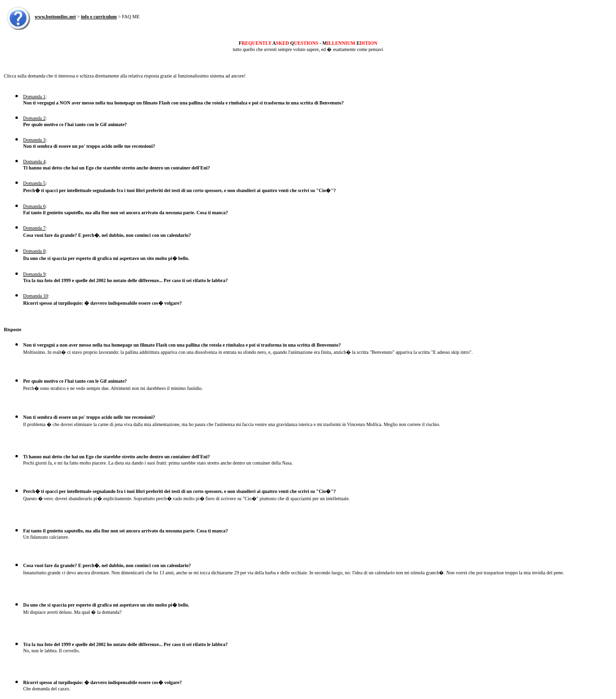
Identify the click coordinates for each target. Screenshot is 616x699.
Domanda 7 (34, 228)
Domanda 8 (34, 251)
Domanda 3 (34, 140)
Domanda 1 (34, 97)
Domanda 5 (34, 183)
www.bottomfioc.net (55, 17)
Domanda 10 (35, 296)
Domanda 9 (34, 274)
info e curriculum (99, 17)
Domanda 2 (34, 118)
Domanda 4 (34, 162)
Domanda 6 (34, 206)
